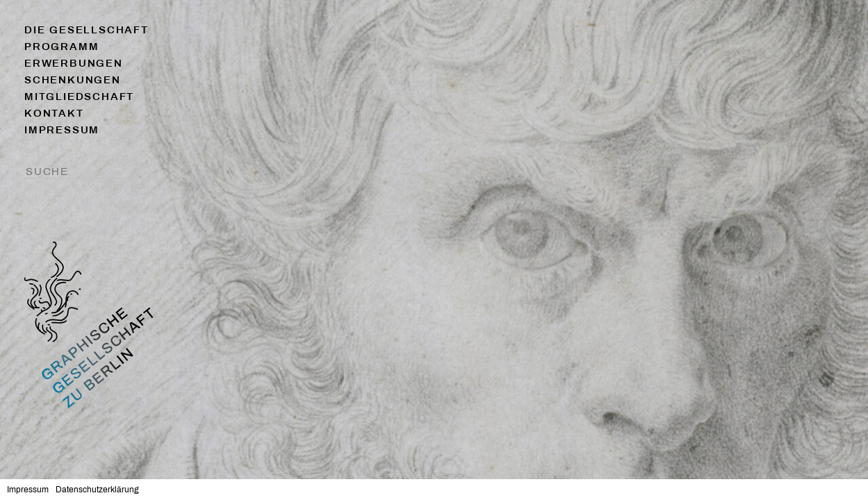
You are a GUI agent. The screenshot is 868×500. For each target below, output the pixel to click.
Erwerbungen (74, 63)
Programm (62, 47)
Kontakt (54, 113)
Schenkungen (73, 80)
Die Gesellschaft (87, 30)
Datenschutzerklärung (97, 490)
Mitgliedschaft (79, 97)
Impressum (62, 130)
